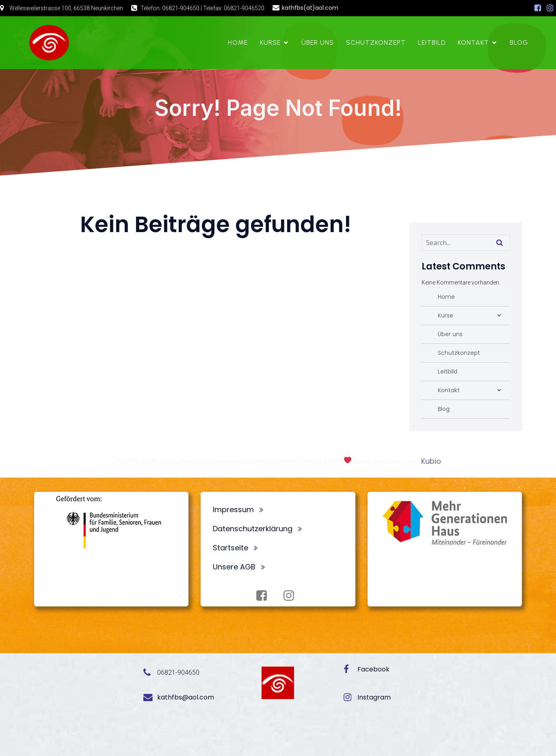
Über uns (318, 42)
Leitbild (432, 42)
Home (238, 42)
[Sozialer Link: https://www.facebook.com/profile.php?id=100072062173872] (538, 8)
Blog (519, 42)
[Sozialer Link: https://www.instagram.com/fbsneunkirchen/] (550, 8)
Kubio (431, 461)
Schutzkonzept (376, 42)
